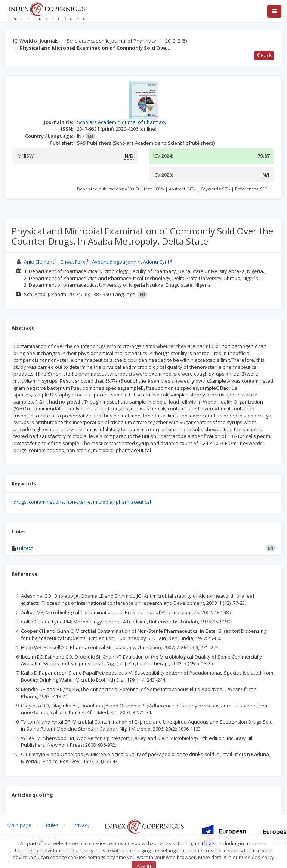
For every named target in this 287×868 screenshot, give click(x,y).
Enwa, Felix (73, 262)
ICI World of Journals (36, 41)
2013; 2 (176, 41)
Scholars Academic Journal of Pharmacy (111, 41)
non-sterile (78, 502)
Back (264, 55)
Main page (19, 825)
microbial (103, 502)
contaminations (46, 502)
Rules (52, 825)
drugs (20, 502)
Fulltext (25, 548)
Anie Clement (39, 262)
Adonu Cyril (156, 262)
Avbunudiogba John (114, 262)
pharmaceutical (133, 502)
